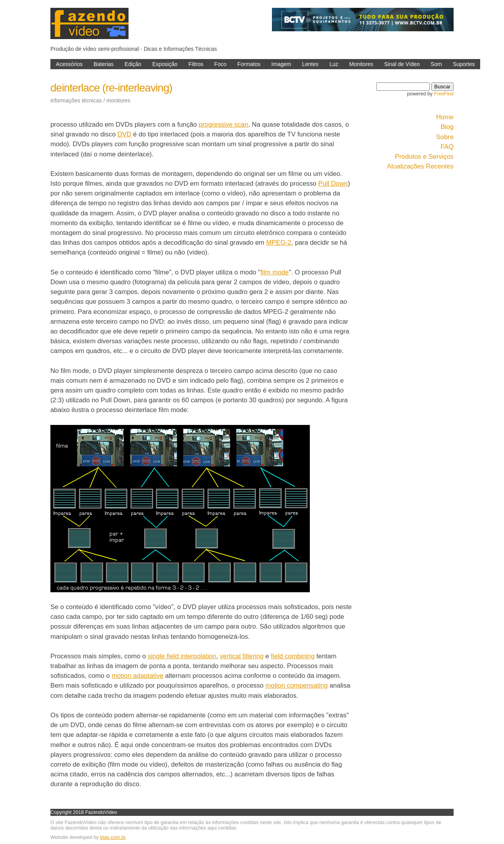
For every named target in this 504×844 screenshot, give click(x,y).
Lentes (310, 64)
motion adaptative (138, 676)
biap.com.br (113, 837)
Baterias (103, 64)
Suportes (464, 64)
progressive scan (224, 125)
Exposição (165, 64)
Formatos (249, 64)
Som (436, 64)
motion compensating (297, 685)
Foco (220, 64)
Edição (133, 64)
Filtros (196, 64)
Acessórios (69, 64)
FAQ (447, 147)
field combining (293, 656)
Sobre (445, 137)
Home (445, 117)
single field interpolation (182, 656)
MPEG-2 (279, 243)
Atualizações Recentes (420, 166)
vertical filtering (242, 656)
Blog (447, 127)
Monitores (361, 64)
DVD (124, 134)
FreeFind (444, 94)
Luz (334, 64)
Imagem (281, 64)
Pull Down (333, 184)
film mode (274, 272)
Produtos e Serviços (424, 157)
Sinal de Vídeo (402, 64)
